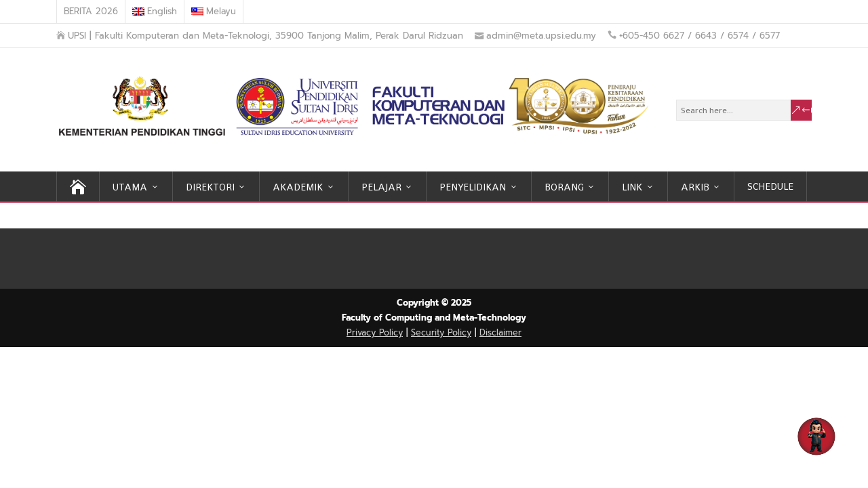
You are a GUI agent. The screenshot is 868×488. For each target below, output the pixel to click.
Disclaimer (500, 332)
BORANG (564, 187)
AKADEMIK (298, 187)
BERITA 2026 (91, 11)
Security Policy (441, 332)
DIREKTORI (210, 187)
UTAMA (130, 187)
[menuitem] (155, 12)
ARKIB (695, 187)
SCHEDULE (770, 186)
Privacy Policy (375, 332)
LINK (632, 187)
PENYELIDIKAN (473, 187)
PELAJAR (381, 187)
